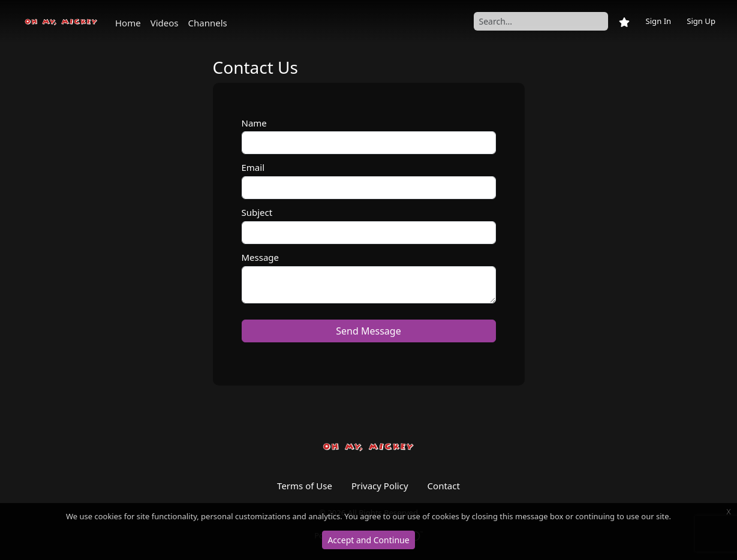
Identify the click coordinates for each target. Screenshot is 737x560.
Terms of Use (305, 486)
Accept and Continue (368, 540)
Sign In (658, 21)
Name (254, 123)
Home (128, 23)
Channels (208, 23)
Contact (444, 486)
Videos (165, 23)
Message (261, 257)
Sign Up (701, 21)
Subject (257, 212)
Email (253, 167)
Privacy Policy (380, 486)
